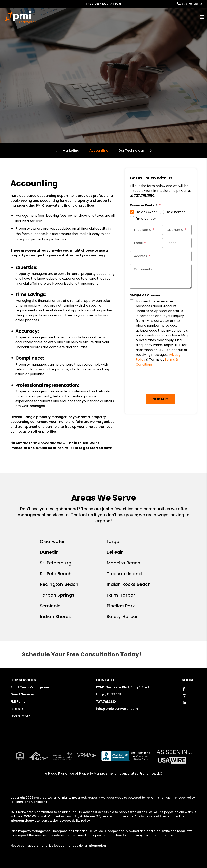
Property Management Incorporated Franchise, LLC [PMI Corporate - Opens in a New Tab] (121, 774)
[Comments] (161, 276)
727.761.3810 (192, 4)
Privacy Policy (185, 798)
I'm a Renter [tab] (175, 212)
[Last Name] (177, 230)
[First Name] (145, 230)
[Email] (145, 243)
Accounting (99, 151)
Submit (161, 399)
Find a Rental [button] (21, 716)
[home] (21, 17)
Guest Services (23, 694)
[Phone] (177, 243)
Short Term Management (31, 687)
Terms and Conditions (31, 802)
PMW (150, 798)
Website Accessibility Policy (70, 821)
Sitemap (164, 798)
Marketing (71, 151)
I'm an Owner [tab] (146, 212)
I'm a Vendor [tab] (146, 219)
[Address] (161, 256)
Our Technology (131, 151)
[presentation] (161, 381)
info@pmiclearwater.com (117, 709)
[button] (184, 689)
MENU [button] (202, 17)
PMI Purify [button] (18, 701)
